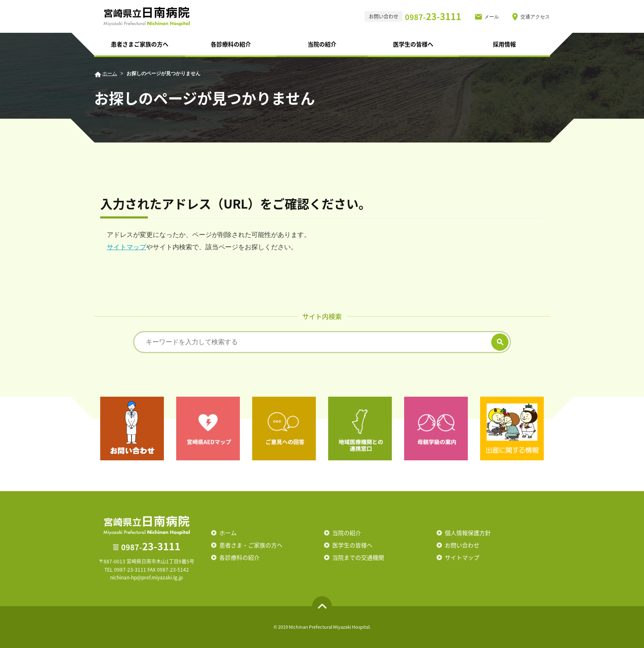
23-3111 (433, 16)
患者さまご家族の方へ (140, 44)
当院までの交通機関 (358, 557)
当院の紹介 (322, 44)
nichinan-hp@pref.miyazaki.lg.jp (146, 577)
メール (492, 17)
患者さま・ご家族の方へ (251, 545)
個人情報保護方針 (468, 533)
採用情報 (504, 44)
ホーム (110, 74)
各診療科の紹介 (231, 44)
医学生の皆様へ (413, 44)
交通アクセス (535, 17)
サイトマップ (126, 247)
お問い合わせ (462, 545)
